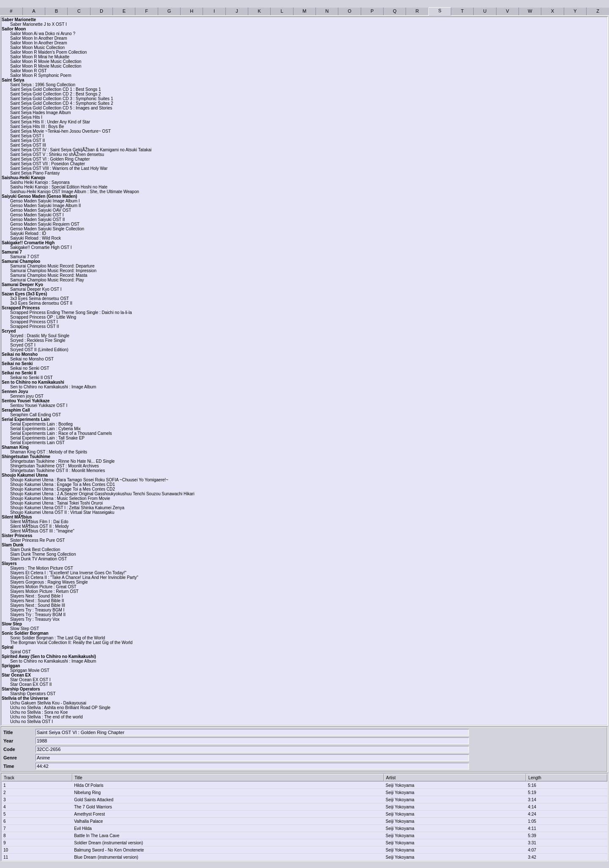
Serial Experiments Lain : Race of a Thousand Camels (61, 433)
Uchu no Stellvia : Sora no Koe (39, 712)
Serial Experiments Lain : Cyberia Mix (45, 429)
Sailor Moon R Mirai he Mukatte (40, 57)
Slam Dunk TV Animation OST (38, 559)
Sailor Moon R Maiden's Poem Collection (48, 52)
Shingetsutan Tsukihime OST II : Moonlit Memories (58, 471)
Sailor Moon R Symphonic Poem (41, 75)
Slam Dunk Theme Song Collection (43, 554)
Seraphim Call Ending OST (36, 415)
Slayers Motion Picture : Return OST (44, 591)
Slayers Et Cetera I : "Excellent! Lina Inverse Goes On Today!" (68, 573)
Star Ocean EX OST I (30, 680)
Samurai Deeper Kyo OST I (36, 289)
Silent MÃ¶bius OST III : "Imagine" (42, 531)
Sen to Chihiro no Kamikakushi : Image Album (53, 387)
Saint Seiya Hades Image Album (40, 113)
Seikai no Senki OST (30, 368)
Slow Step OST (25, 629)
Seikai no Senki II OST (32, 378)
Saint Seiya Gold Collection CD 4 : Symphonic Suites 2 (62, 103)
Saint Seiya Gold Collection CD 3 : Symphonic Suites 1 (62, 99)
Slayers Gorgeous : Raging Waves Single (49, 582)
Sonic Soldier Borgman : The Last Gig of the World (58, 638)
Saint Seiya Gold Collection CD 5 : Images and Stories (61, 108)
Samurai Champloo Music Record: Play (47, 280)
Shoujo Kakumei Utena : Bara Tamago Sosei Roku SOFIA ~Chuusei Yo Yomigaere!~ (89, 480)
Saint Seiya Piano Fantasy (35, 173)
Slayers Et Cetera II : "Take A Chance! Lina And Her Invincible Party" (74, 577)
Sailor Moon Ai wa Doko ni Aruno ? (43, 34)
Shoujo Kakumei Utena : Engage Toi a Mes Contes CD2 (63, 489)
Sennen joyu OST (27, 396)
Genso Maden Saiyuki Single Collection (47, 229)
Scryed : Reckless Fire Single (38, 340)
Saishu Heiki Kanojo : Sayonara (40, 182)
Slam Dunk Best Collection (35, 550)
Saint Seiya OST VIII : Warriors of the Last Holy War (59, 168)
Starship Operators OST (33, 694)
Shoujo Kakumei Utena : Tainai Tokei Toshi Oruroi (56, 503)
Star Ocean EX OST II (31, 684)
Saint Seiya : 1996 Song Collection (43, 85)
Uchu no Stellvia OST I (32, 722)
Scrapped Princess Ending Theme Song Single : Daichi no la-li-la (71, 313)
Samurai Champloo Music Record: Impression (53, 271)
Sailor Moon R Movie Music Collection (46, 61)
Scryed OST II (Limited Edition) (39, 350)
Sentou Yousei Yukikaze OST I (39, 405)
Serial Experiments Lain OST (37, 443)
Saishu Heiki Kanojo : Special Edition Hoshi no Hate (59, 187)
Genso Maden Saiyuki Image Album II (45, 206)
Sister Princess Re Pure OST (37, 540)
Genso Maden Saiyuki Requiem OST (45, 224)
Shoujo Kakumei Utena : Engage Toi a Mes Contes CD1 (63, 484)
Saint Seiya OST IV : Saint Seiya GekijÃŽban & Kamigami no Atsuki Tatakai (81, 150)
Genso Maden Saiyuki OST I (37, 215)
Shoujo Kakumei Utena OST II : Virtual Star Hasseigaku (62, 512)
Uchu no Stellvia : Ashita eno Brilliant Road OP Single (60, 708)
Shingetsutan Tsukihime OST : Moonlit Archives (55, 466)
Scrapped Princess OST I (34, 322)
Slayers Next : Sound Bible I (37, 596)
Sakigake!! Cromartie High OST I (41, 247)
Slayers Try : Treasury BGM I (37, 610)
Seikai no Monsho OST (32, 359)
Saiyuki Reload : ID (28, 233)
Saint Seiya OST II (27, 141)
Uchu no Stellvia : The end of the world (47, 717)
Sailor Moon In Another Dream (39, 38)
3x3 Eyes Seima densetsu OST (40, 299)
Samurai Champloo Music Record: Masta (49, 275)
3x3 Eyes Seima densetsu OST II (41, 303)
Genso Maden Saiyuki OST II (37, 220)
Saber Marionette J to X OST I (38, 24)
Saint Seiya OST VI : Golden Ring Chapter (50, 159)
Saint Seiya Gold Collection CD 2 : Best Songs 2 (56, 94)
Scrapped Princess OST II (34, 326)
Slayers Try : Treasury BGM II (38, 615)
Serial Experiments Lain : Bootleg (41, 424)
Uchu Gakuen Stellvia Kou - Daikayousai (48, 703)
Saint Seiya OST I (27, 136)
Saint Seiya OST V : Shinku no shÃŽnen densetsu (57, 154)
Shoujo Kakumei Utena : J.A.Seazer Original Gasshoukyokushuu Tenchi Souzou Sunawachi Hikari (102, 494)
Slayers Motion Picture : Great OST (43, 587)
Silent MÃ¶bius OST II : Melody (40, 526)
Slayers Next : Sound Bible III (38, 605)
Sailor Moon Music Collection (37, 48)
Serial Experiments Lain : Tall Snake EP (47, 438)
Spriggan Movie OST (30, 670)
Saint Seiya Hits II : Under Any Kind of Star (50, 122)
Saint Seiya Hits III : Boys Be (37, 127)
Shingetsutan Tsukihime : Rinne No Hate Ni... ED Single (62, 461)
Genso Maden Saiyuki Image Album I (45, 201)
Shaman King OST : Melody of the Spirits (49, 452)
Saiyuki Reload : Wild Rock (36, 238)
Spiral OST (21, 652)
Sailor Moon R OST (29, 71)
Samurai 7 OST (25, 257)
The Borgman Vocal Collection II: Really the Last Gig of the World (71, 643)
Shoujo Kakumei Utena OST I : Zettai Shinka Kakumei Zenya (67, 508)
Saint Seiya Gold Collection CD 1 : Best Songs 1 (56, 89)
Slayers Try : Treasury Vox (35, 619)
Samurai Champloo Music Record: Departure (52, 266)
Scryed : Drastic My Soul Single (40, 336)
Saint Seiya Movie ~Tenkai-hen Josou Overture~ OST (60, 131)
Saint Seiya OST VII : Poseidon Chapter (48, 164)
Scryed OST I (23, 345)
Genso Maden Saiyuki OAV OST (41, 210)
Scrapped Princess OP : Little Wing (43, 317)
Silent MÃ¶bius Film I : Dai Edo (39, 522)
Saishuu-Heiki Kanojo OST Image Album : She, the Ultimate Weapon (75, 192)
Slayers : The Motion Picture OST (42, 568)
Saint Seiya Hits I (26, 117)
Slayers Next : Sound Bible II (37, 601)
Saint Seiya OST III (28, 145)
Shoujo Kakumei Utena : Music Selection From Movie (60, 498)
